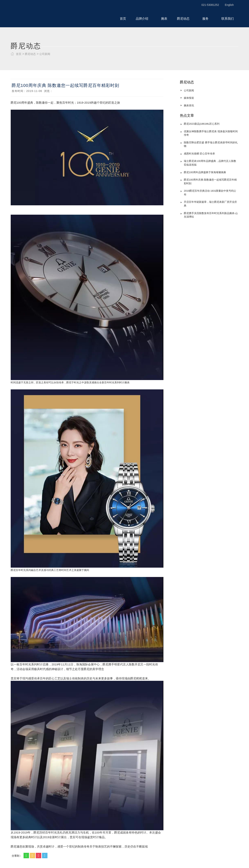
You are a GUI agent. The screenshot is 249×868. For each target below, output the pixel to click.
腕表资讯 (189, 105)
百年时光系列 (112, 382)
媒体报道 (189, 98)
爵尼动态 (185, 19)
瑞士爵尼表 (38, 14)
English (229, 5)
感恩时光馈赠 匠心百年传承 (199, 154)
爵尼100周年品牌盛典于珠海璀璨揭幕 (205, 172)
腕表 (164, 19)
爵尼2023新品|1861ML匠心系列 (202, 124)
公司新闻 (45, 54)
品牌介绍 (144, 19)
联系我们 (228, 19)
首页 (123, 19)
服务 (207, 19)
